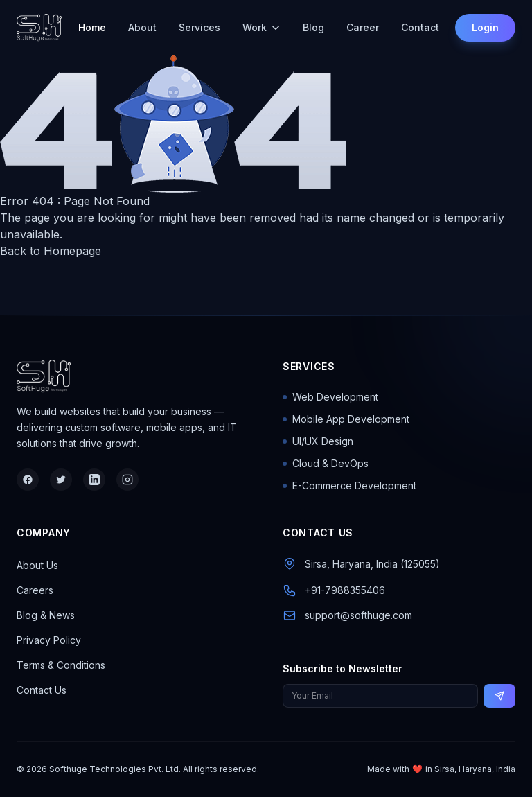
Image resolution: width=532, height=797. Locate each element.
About (142, 27)
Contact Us (42, 690)
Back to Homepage (51, 251)
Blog (313, 27)
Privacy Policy (49, 640)
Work (261, 27)
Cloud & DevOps (326, 463)
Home (92, 27)
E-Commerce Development (349, 485)
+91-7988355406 (345, 590)
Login (485, 27)
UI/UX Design (318, 441)
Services (199, 27)
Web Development (330, 397)
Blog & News (46, 615)
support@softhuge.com (358, 615)
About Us (37, 565)
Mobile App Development (346, 419)
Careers (35, 590)
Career (363, 27)
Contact (420, 27)
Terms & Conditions (61, 665)
